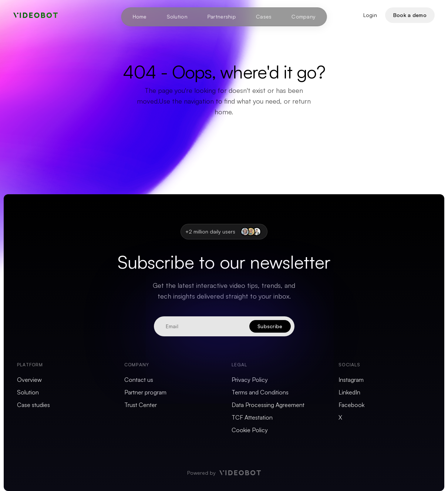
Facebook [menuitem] (351, 405)
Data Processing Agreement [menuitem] (268, 405)
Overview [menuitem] (29, 380)
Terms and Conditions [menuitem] (260, 392)
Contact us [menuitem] (139, 380)
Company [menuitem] (304, 16)
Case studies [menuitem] (33, 405)
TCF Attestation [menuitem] (252, 417)
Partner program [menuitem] (145, 392)
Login (370, 15)
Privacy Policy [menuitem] (250, 380)
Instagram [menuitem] (351, 380)
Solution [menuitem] (177, 16)
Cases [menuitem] (264, 16)
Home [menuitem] (139, 16)
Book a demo (410, 15)
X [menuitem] (340, 417)
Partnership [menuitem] (221, 16)
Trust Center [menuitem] (141, 405)
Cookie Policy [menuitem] (250, 430)
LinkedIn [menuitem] (349, 392)
